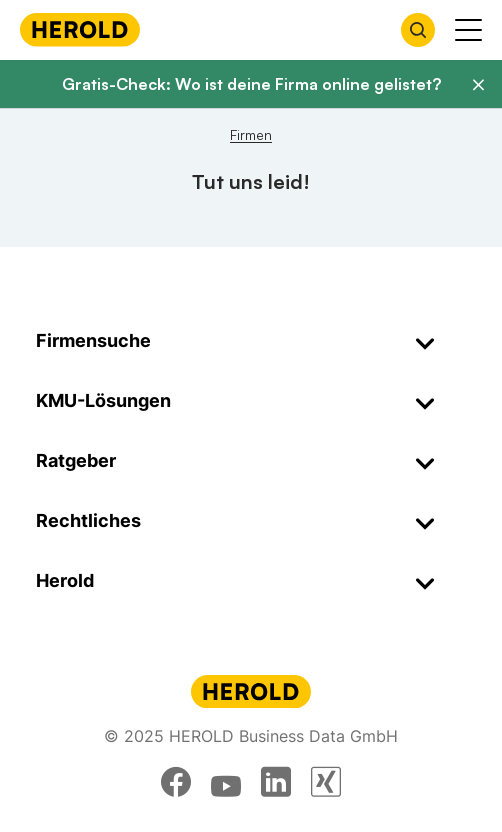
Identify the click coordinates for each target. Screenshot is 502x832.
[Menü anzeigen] (468, 30)
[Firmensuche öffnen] (418, 30)
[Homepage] (80, 29)
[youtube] (226, 782)
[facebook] (176, 782)
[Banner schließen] (478, 85)
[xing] (326, 782)
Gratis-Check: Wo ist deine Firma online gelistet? (251, 84)
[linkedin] (276, 782)
